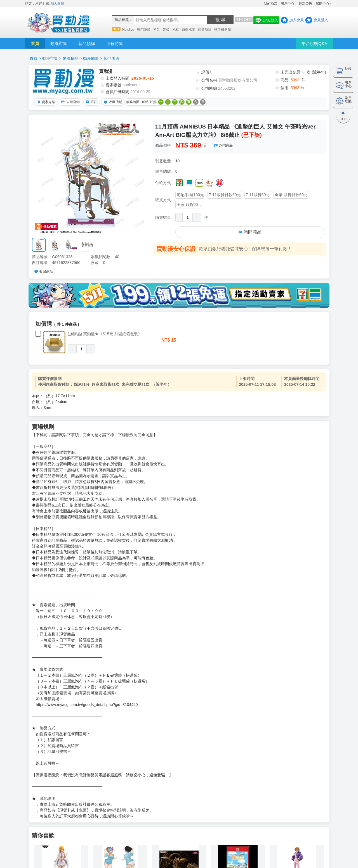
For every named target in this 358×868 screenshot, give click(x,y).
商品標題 (122, 20)
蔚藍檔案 (189, 30)
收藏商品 (43, 272)
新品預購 (87, 43)
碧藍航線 (205, 30)
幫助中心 (322, 4)
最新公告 (305, 4)
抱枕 (176, 30)
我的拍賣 (270, 4)
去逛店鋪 (70, 102)
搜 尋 (220, 20)
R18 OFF (244, 20)
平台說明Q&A (314, 43)
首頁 (35, 43)
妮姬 (166, 30)
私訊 (91, 102)
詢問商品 (223, 145)
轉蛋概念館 (223, 30)
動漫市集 (59, 43)
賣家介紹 (45, 102)
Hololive (128, 30)
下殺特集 (115, 43)
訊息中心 (288, 4)
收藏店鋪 (112, 102)
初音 (157, 30)
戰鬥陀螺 (144, 30)
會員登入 (321, 20)
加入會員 (57, 4)
